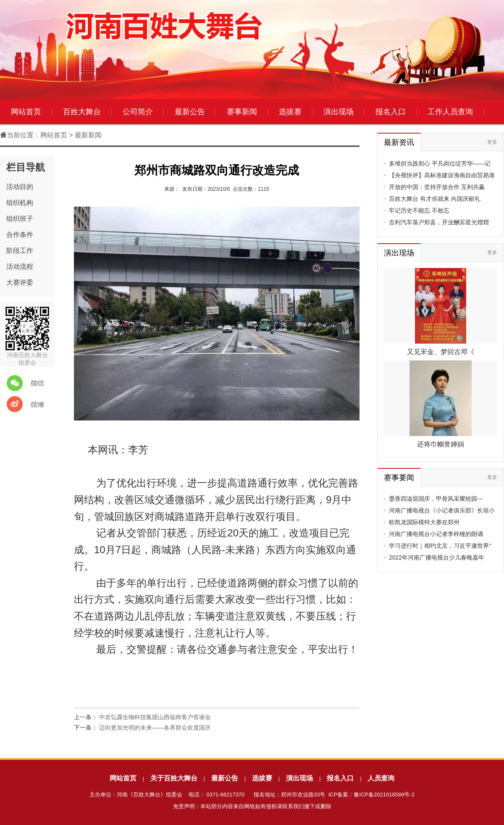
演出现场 (339, 112)
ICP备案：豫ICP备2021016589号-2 (371, 795)
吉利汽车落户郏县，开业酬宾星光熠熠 (439, 222)
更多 (492, 142)
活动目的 (20, 187)
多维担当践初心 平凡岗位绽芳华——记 (440, 163)
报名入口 (391, 112)
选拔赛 (290, 112)
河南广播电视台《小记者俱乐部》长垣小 (442, 510)
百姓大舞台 (82, 112)
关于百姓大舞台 (174, 778)
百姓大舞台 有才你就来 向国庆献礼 (435, 199)
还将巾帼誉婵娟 (441, 444)
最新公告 (190, 112)
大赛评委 (20, 282)
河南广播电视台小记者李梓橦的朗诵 (436, 534)
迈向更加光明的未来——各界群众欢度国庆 (155, 728)
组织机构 (20, 203)
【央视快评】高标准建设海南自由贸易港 (442, 175)
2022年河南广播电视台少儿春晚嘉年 (437, 557)
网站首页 (26, 112)
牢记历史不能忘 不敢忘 (419, 210)
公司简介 (138, 112)
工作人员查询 (450, 112)
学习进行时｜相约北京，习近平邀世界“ (440, 546)
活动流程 (20, 267)
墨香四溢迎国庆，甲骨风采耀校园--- (436, 499)
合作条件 (20, 235)
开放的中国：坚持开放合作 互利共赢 (437, 187)
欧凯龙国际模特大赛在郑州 (424, 522)
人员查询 (381, 778)
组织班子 (20, 219)
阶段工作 (20, 251)
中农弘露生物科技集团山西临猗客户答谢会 (155, 717)
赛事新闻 (242, 112)
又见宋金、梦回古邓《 (441, 352)
